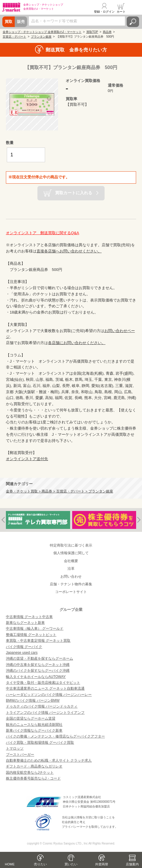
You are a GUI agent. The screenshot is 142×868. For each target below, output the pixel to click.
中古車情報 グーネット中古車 (29, 617)
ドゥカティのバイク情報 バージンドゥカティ (42, 706)
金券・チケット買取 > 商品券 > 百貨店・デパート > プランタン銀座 (60, 491)
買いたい (71, 864)
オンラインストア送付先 (27, 459)
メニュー (134, 8)
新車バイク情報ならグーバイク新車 (34, 730)
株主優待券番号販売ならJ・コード (33, 778)
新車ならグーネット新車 (25, 623)
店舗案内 (132, 864)
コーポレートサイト (71, 592)
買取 (9, 22)
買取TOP (92, 32)
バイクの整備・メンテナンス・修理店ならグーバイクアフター (55, 736)
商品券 (107, 32)
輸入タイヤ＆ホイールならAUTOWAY (36, 677)
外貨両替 (102, 864)
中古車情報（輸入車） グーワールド (35, 629)
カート (121, 12)
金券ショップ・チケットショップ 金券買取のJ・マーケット (42, 32)
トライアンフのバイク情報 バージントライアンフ (45, 713)
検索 (133, 22)
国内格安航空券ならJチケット (30, 773)
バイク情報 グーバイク (24, 647)
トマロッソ (15, 748)
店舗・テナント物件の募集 (71, 584)
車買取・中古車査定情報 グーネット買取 (38, 641)
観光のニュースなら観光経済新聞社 (34, 725)
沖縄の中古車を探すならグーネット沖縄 (38, 665)
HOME (10, 864)
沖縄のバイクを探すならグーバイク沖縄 (38, 671)
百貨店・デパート (14, 37)
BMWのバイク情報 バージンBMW (33, 701)
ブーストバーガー (20, 755)
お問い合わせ (71, 577)
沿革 (71, 569)
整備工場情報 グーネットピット (31, 635)
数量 (10, 143)
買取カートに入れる (74, 193)
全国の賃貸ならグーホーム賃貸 (31, 718)
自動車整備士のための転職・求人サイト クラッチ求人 (49, 760)
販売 (21, 22)
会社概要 (71, 561)
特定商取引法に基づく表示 (71, 545)
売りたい (40, 864)
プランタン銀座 (41, 37)
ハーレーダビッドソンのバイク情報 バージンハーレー (49, 695)
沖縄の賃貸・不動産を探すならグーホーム (39, 658)
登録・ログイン (104, 12)
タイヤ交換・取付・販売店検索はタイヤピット (43, 683)
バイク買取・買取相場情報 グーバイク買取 (40, 743)
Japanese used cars (22, 653)
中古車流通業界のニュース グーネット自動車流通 (45, 688)
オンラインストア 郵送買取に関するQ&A (42, 233)
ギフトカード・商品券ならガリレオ (34, 766)
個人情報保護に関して (71, 553)
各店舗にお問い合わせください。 (77, 343)
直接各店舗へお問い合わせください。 (69, 251)
